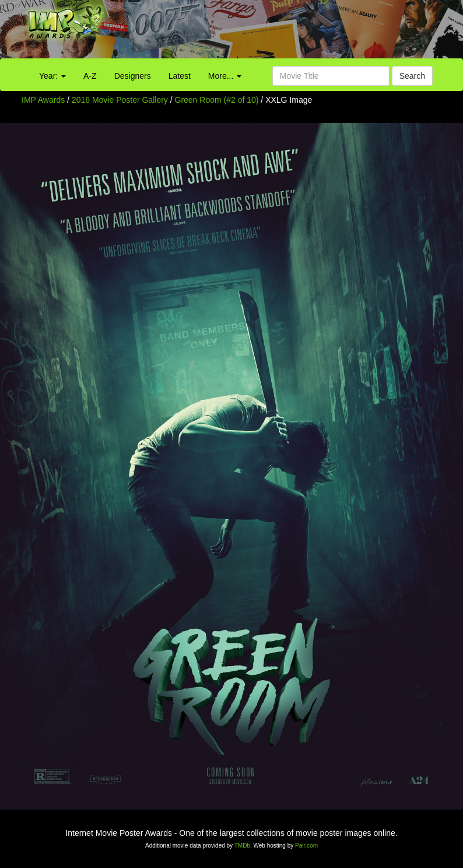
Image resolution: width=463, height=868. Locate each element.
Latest (180, 76)
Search (412, 76)
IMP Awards (43, 100)
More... (225, 76)
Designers (133, 76)
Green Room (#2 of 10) (217, 100)
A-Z (90, 76)
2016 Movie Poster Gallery (120, 100)
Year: (52, 76)
